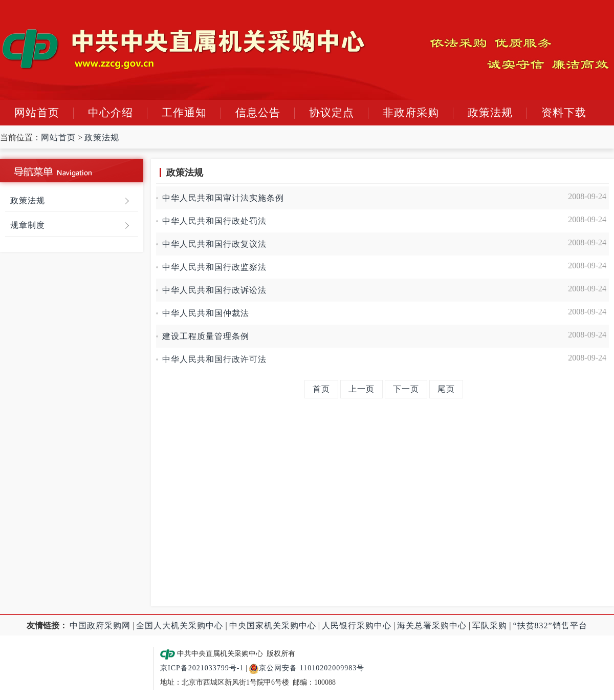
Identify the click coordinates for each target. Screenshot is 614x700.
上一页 (361, 389)
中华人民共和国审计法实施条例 (229, 198)
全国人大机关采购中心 (180, 625)
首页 (321, 389)
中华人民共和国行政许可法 (214, 359)
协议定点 (332, 113)
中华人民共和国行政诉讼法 (214, 290)
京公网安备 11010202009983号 (306, 668)
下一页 (406, 389)
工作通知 (184, 113)
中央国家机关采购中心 (273, 625)
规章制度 (28, 225)
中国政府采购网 (100, 625)
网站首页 (37, 113)
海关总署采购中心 (432, 625)
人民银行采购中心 (357, 625)
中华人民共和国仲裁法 (206, 313)
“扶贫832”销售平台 (550, 625)
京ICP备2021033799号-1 (202, 668)
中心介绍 (111, 113)
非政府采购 (411, 113)
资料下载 (564, 113)
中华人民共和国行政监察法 (214, 267)
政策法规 (490, 113)
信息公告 (258, 113)
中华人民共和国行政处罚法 (214, 221)
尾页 (446, 389)
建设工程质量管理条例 (206, 336)
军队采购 (490, 625)
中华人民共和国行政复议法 (214, 244)
